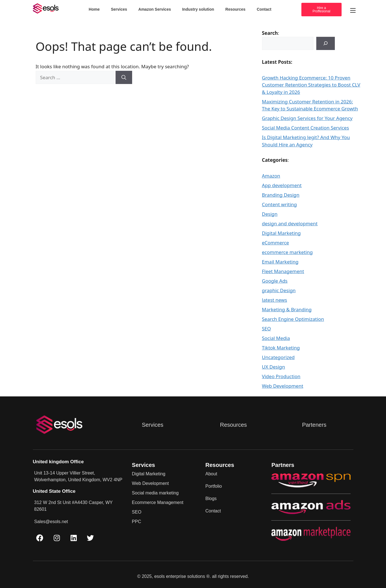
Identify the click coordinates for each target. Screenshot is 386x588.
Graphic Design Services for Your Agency (307, 118)
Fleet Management (283, 271)
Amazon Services (155, 9)
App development (282, 185)
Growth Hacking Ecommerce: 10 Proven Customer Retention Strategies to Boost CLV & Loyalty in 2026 (311, 85)
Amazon (271, 176)
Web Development (283, 386)
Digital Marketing (281, 233)
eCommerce (276, 243)
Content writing (280, 204)
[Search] (124, 78)
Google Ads (275, 281)
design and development (290, 223)
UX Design (274, 367)
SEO (267, 329)
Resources (236, 9)
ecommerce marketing (287, 252)
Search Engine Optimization (293, 319)
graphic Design (279, 290)
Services (119, 9)
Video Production (281, 376)
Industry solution (198, 9)
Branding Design (281, 195)
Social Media (276, 338)
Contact (264, 9)
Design (270, 214)
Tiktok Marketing (281, 348)
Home (94, 9)
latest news (275, 300)
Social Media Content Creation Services (306, 128)
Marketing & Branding (287, 309)
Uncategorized (278, 357)
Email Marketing (280, 262)
